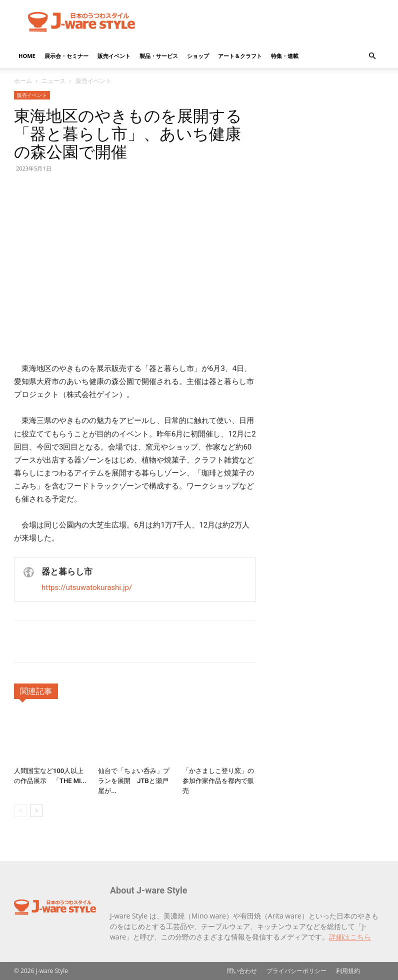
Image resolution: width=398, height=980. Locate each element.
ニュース (53, 81)
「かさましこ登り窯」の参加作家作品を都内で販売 (218, 781)
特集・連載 (285, 56)
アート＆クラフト (240, 56)
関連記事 (36, 691)
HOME (27, 56)
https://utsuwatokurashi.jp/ (87, 587)
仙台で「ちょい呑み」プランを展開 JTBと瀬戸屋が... (134, 781)
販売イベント (114, 56)
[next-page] (36, 811)
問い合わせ (242, 971)
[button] (372, 56)
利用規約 (348, 971)
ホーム (23, 81)
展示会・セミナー (66, 56)
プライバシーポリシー (296, 971)
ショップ (198, 56)
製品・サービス (159, 56)
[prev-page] (20, 811)
